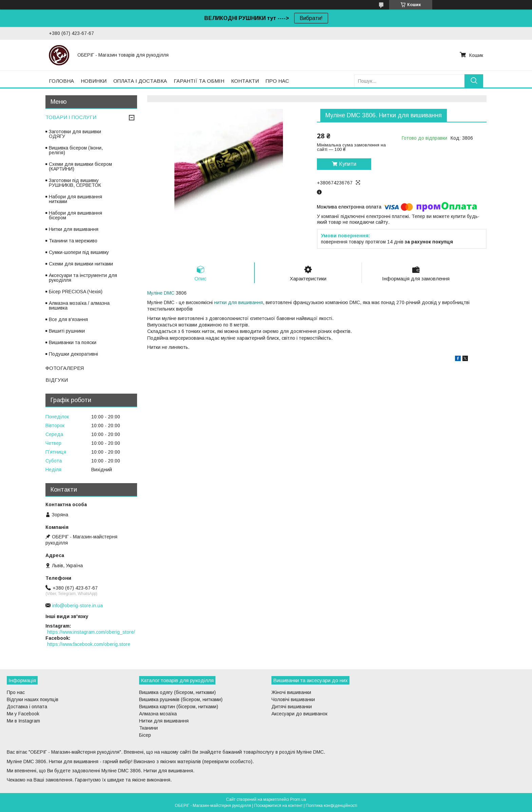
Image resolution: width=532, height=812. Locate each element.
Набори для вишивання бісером (75, 215)
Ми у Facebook (23, 714)
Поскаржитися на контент (278, 806)
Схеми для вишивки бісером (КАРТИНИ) (80, 166)
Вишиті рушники (67, 331)
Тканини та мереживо (73, 241)
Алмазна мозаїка (158, 714)
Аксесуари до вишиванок (299, 714)
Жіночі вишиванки (291, 692)
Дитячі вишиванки (292, 707)
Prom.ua (298, 799)
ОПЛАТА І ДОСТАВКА (140, 81)
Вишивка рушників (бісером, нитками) (181, 699)
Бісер (145, 735)
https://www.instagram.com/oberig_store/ (91, 632)
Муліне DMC (161, 293)
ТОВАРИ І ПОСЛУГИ (71, 117)
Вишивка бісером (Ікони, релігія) (76, 150)
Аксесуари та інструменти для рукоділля (83, 278)
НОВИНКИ (94, 81)
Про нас (16, 692)
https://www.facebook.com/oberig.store (89, 644)
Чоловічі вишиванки (293, 699)
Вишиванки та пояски (73, 342)
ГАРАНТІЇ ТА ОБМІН (199, 81)
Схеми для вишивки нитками (81, 264)
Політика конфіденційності (331, 806)
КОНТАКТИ (245, 81)
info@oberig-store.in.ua (78, 606)
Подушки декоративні (73, 354)
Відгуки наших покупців (33, 699)
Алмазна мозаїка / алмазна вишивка (79, 305)
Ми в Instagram (23, 721)
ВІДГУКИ (57, 380)
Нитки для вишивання (74, 229)
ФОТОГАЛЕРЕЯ (65, 368)
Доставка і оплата (27, 707)
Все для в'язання (68, 319)
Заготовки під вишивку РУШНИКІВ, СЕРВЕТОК (75, 183)
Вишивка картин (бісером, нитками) (179, 707)
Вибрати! (311, 18)
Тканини (148, 728)
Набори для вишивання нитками (75, 199)
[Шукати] (474, 81)
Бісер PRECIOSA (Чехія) (76, 292)
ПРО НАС (277, 81)
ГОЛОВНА (61, 81)
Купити (348, 164)
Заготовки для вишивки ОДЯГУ (75, 134)
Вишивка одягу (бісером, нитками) (177, 692)
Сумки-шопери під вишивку (79, 252)
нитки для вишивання (239, 302)
